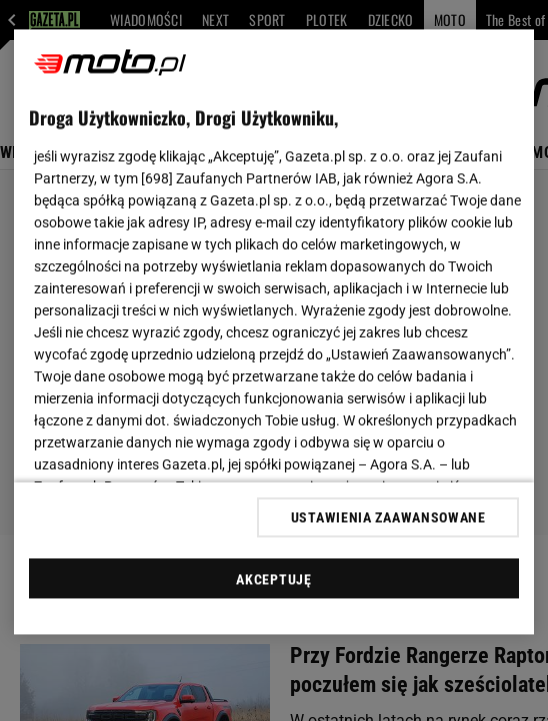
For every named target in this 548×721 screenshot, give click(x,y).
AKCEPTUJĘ (273, 579)
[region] (274, 332)
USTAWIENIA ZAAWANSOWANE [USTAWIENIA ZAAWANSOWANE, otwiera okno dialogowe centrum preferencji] (388, 517)
